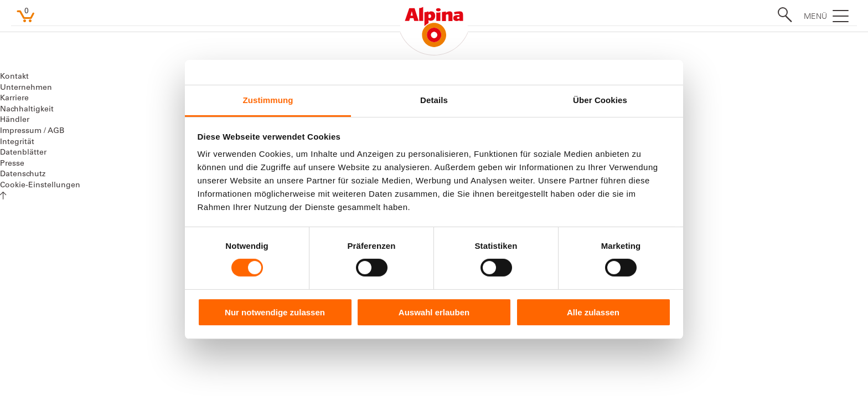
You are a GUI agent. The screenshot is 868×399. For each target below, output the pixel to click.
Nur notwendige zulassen (275, 312)
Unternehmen (26, 88)
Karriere (14, 99)
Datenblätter (23, 153)
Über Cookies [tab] (600, 100)
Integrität (17, 142)
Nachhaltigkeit (27, 110)
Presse (12, 164)
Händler (15, 120)
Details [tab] (434, 100)
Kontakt (14, 77)
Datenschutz (23, 175)
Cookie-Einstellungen (40, 186)
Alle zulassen (593, 312)
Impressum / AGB (32, 131)
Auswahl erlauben (434, 312)
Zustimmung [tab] (268, 100)
